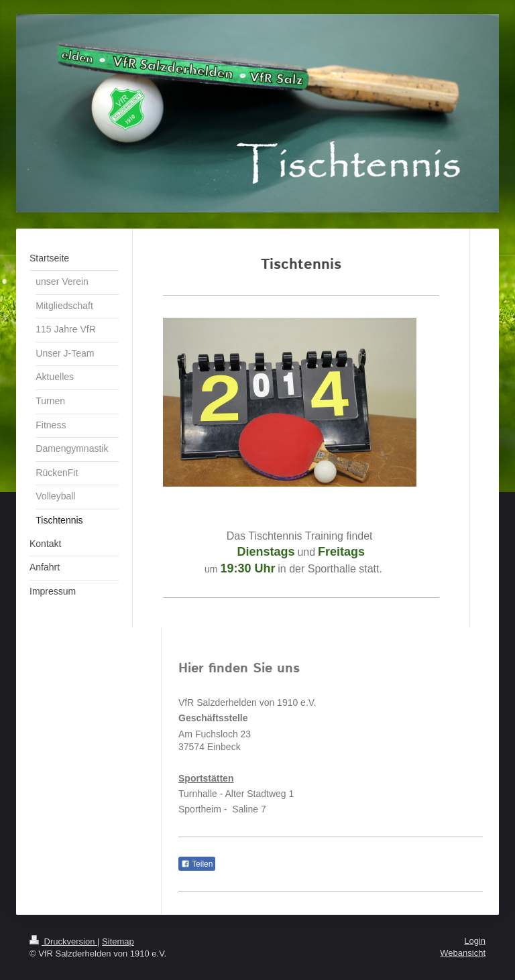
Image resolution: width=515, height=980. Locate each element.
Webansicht (463, 953)
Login (475, 941)
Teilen (197, 864)
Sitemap (118, 941)
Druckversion (63, 941)
